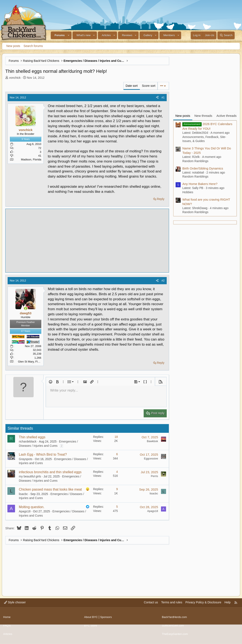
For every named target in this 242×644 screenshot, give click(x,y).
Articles (106, 35)
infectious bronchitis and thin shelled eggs (50, 472)
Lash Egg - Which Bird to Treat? (43, 454)
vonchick (15, 78)
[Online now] (26, 308)
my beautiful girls (30, 476)
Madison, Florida (31, 159)
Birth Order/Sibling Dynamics (203, 168)
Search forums (33, 46)
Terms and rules (172, 607)
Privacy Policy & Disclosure (203, 607)
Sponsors (107, 619)
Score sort (149, 86)
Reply (161, 199)
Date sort (132, 86)
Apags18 (25, 511)
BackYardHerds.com (175, 619)
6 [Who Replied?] (117, 454)
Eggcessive (151, 459)
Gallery (148, 35)
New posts (13, 46)
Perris (154, 476)
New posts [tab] (183, 116)
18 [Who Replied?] (116, 437)
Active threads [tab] (226, 116)
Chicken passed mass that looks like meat (50, 489)
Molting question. (32, 507)
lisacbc (23, 494)
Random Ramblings (195, 161)
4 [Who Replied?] (117, 472)
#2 (163, 281)
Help (228, 607)
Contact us (151, 607)
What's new (83, 35)
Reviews (127, 35)
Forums (60, 35)
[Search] (226, 35)
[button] (69, 35)
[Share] (157, 98)
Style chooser (15, 607)
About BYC (91, 619)
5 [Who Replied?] (117, 507)
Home (7, 619)
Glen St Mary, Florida (31, 362)
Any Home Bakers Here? (200, 184)
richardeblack (28, 441)
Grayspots (26, 459)
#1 (163, 97)
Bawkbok (152, 441)
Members (169, 35)
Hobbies (188, 192)
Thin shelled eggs (32, 437)
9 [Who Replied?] (117, 489)
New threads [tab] (203, 116)
